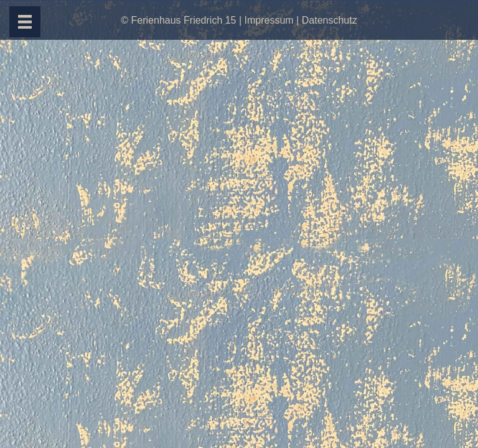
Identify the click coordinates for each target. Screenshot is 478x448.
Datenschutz (330, 20)
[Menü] (25, 22)
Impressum (269, 20)
